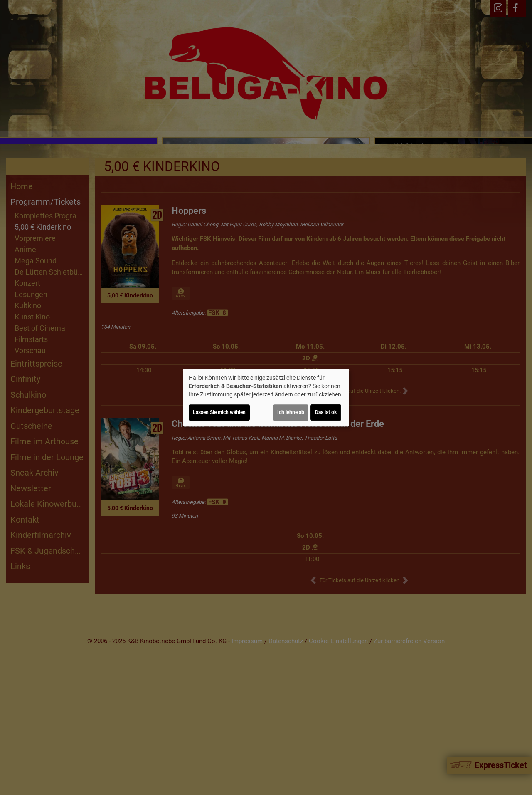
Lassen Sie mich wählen (219, 412)
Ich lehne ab (291, 412)
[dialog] (266, 398)
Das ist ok (326, 412)
